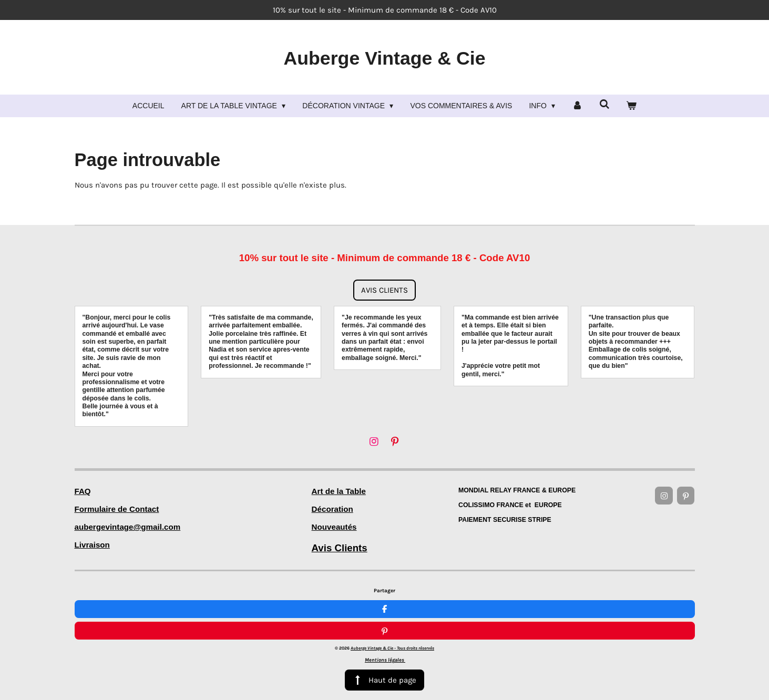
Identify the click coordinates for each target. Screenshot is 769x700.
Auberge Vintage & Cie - (392, 626)
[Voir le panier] (632, 106)
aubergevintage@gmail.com (128, 527)
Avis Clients (340, 548)
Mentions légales (385, 639)
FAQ (83, 491)
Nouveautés (334, 527)
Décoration (332, 509)
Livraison (92, 545)
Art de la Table (339, 491)
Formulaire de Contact (117, 509)
